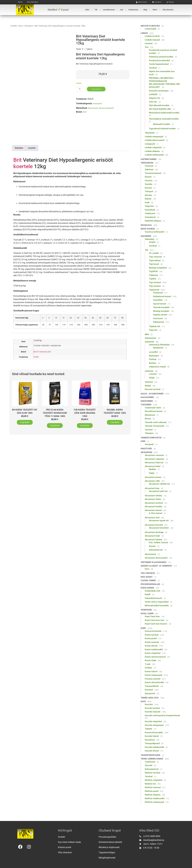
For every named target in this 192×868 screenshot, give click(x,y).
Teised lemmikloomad (152, 759)
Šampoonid (150, 693)
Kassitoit (149, 704)
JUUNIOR (153, 94)
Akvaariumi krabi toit (154, 463)
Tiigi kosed (154, 264)
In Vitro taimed (155, 513)
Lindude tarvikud (152, 36)
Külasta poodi (65, 847)
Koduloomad (133, 10)
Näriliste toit (150, 784)
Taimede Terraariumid (154, 426)
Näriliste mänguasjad (154, 802)
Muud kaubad (148, 229)
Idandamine (158, 348)
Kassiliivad (150, 740)
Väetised (149, 382)
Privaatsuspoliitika (107, 837)
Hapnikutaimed (149, 159)
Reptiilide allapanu (153, 221)
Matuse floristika (150, 26)
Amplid (152, 242)
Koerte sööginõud (153, 653)
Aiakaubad (149, 239)
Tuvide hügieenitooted (159, 64)
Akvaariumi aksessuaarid (156, 558)
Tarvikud (153, 68)
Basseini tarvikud (153, 389)
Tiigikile (153, 279)
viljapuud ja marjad (157, 367)
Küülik (148, 594)
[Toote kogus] (80, 89)
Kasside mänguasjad (154, 725)
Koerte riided (150, 660)
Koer (21, 26)
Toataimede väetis (153, 408)
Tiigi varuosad (155, 257)
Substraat (149, 169)
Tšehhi (36, 357)
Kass (143, 701)
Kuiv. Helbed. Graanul (158, 543)
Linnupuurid (150, 144)
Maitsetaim (154, 356)
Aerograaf (149, 444)
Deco (147, 569)
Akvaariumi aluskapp (154, 532)
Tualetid (148, 729)
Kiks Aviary (147, 577)
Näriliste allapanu (153, 795)
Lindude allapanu (152, 151)
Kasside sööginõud (153, 721)
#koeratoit (93, 108)
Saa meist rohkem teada (69, 842)
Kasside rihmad (152, 751)
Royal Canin (147, 614)
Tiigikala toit (155, 326)
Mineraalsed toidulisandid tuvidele (164, 113)
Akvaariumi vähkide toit (159, 484)
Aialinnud (149, 371)
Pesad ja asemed (152, 679)
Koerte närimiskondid (154, 682)
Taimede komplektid (151, 438)
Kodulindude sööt (152, 591)
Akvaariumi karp (152, 488)
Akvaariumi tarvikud (154, 503)
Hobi (143, 441)
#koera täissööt (106, 108)
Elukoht (148, 199)
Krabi (147, 203)
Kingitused (146, 449)
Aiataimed (149, 342)
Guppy (152, 473)
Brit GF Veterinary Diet (42, 352)
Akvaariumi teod (152, 518)
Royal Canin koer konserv (156, 624)
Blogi (145, 10)
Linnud (144, 33)
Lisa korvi (96, 89)
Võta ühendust (168, 10)
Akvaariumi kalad (153, 466)
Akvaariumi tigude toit (159, 521)
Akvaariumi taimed (153, 510)
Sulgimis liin (154, 98)
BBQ (147, 334)
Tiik (96, 10)
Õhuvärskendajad (150, 584)
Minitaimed (150, 415)
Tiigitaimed (154, 290)
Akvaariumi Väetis (153, 499)
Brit (85, 112)
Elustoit (148, 177)
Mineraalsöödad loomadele (157, 606)
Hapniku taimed (160, 315)
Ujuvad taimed (159, 304)
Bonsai (148, 419)
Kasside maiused (152, 712)
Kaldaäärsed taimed (162, 296)
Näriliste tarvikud (152, 773)
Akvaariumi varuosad (154, 455)
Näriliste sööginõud (153, 780)
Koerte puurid (151, 638)
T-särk (148, 664)
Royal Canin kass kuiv (155, 620)
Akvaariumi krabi (152, 536)
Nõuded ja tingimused (109, 847)
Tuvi (147, 47)
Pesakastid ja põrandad (159, 60)
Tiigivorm (153, 330)
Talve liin (153, 102)
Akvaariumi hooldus (154, 507)
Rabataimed (158, 322)
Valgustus (149, 206)
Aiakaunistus (151, 338)
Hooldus (148, 668)
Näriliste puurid (152, 791)
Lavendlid (153, 352)
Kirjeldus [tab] (19, 148)
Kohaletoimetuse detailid (110, 842)
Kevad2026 (146, 225)
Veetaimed (158, 293)
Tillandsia (149, 433)
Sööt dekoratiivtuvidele (159, 105)
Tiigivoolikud (155, 260)
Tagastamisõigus (107, 852)
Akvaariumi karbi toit (158, 491)
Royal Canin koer (152, 616)
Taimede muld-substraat (156, 422)
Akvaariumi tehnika (153, 496)
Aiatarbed (146, 236)
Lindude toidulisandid (154, 155)
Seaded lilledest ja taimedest (156, 566)
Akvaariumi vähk (152, 481)
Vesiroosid (158, 318)
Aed (122, 10)
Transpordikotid (152, 686)
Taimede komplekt (161, 307)
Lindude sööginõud (153, 147)
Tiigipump (153, 275)
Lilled (87, 10)
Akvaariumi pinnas (153, 477)
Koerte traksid (151, 671)
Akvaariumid (150, 554)
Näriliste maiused (153, 787)
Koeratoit (29, 26)
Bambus (153, 363)
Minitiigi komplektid (158, 268)
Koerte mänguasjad (153, 675)
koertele (23, 166)
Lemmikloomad (109, 10)
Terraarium (147, 163)
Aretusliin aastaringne (159, 91)
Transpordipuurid (152, 743)
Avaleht (62, 837)
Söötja (152, 378)
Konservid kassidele (154, 733)
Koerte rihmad (151, 646)
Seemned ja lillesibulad (159, 345)
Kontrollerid (150, 210)
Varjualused (150, 217)
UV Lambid (154, 253)
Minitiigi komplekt (161, 311)
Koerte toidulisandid (154, 650)
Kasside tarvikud (152, 708)
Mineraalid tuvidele (162, 124)
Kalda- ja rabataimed (152, 394)
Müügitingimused (107, 858)
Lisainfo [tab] (32, 148)
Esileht (14, 26)
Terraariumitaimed (153, 173)
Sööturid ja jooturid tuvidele (161, 57)
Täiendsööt (150, 133)
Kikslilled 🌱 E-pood (58, 10)
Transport (149, 191)
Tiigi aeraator (155, 286)
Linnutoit (149, 43)
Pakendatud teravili (153, 598)
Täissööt (149, 765)
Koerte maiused (152, 642)
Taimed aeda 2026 (150, 698)
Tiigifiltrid (153, 271)
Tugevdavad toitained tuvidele (162, 129)
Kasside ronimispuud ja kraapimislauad (162, 715)
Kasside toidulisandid (154, 747)
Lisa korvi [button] (25, 422)
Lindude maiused (152, 40)
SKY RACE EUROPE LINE (160, 109)
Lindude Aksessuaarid (155, 140)
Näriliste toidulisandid (155, 798)
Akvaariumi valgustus (155, 459)
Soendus (149, 184)
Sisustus (149, 181)
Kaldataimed (147, 397)
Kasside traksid (152, 736)
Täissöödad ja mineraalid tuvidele (164, 119)
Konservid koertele (153, 631)
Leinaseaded (150, 29)
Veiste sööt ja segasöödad (157, 602)
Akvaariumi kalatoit (153, 540)
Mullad (148, 386)
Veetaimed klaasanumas (154, 562)
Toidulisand (150, 213)
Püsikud (153, 359)
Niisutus (149, 195)
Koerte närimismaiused (155, 657)
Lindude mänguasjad (154, 137)
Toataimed (146, 405)
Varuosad (149, 166)
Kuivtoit (148, 188)
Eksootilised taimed (154, 411)
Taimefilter (158, 300)
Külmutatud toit (156, 550)
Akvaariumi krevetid (154, 525)
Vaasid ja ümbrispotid (154, 232)
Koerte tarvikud (152, 635)
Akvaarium (146, 452)
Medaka (152, 469)
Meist (155, 10)
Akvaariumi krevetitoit (159, 528)
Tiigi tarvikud (155, 282)
